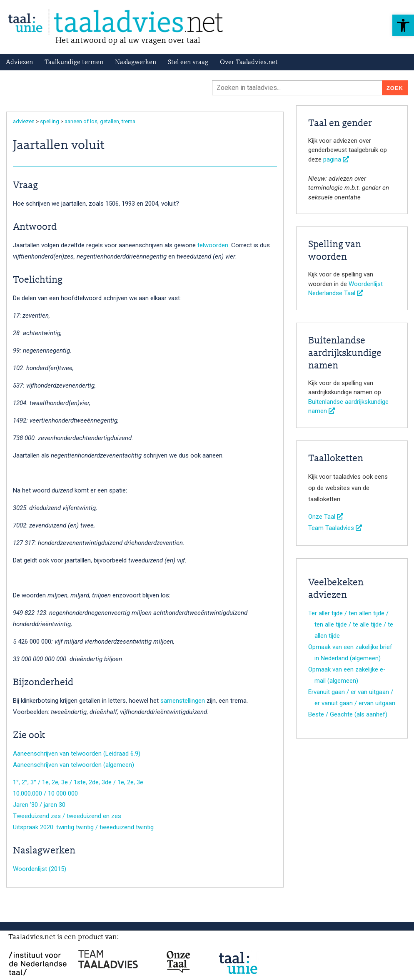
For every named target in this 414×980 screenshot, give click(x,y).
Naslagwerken (136, 62)
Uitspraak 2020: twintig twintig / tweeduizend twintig (83, 827)
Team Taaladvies (335, 528)
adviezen (24, 121)
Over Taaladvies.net (249, 62)
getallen (110, 121)
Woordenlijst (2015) (40, 869)
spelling (50, 121)
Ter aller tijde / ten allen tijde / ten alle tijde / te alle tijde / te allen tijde (351, 624)
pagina (336, 159)
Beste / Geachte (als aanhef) (348, 714)
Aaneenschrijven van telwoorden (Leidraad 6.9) (77, 754)
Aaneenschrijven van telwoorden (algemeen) (74, 765)
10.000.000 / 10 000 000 (45, 793)
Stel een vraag (188, 62)
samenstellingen (183, 701)
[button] (403, 25)
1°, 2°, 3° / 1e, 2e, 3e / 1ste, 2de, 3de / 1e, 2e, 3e (78, 782)
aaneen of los (81, 121)
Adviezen (19, 62)
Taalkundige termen (74, 62)
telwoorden (213, 245)
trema (128, 121)
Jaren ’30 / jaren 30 (39, 805)
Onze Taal (326, 517)
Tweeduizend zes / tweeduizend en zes (67, 816)
